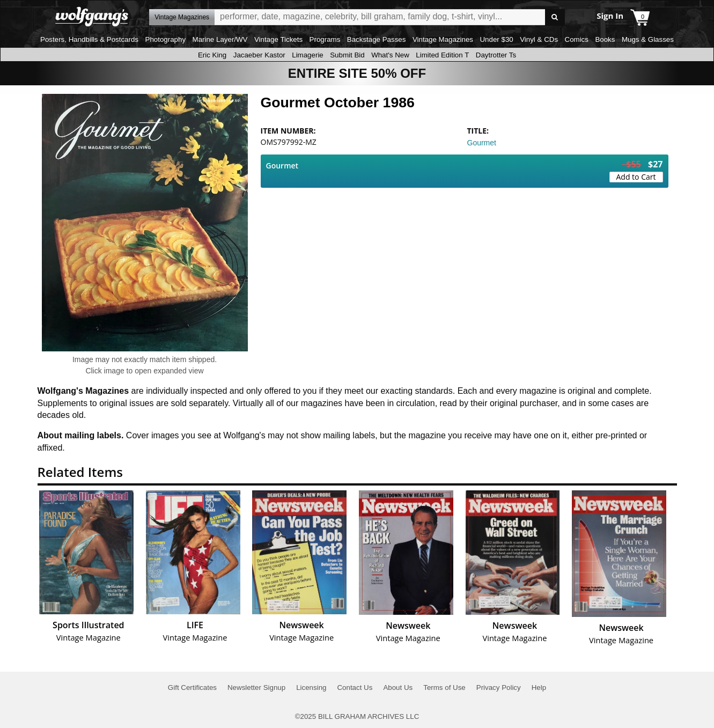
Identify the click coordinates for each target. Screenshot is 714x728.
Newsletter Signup (256, 687)
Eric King (212, 55)
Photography (166, 39)
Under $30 (496, 39)
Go (555, 17)
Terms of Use (444, 687)
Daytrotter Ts (496, 55)
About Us (398, 687)
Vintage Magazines (443, 39)
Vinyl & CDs (539, 39)
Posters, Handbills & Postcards (89, 39)
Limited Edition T (442, 55)
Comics (577, 39)
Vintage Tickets (278, 39)
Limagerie (308, 55)
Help (539, 687)
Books (605, 39)
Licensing (311, 687)
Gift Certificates (192, 687)
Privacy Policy (499, 687)
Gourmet (482, 143)
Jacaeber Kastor (259, 55)
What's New (390, 55)
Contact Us (355, 687)
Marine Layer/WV (220, 39)
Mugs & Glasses (648, 39)
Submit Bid (347, 55)
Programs (325, 39)
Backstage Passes (377, 39)
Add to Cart (636, 177)
